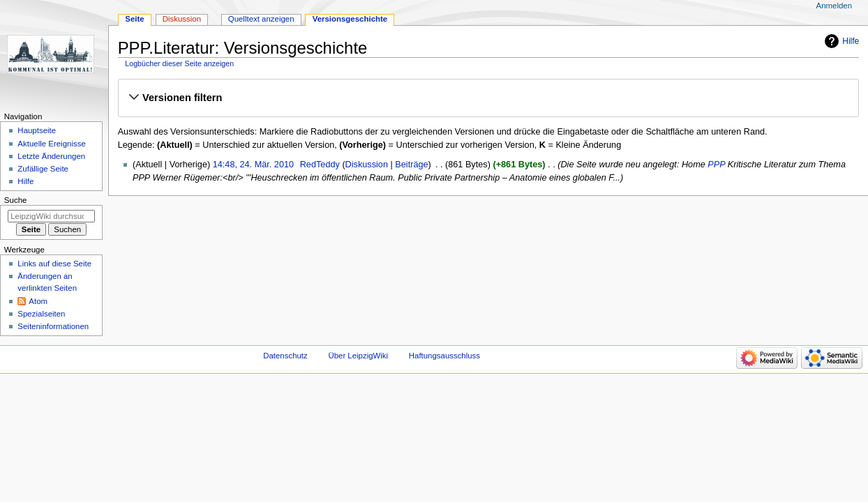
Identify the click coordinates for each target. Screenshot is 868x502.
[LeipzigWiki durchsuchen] (51, 216)
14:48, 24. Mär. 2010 (253, 165)
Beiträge (411, 165)
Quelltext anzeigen (261, 19)
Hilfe (851, 41)
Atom (38, 301)
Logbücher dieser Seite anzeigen (179, 63)
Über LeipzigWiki (358, 356)
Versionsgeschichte (350, 19)
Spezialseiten (41, 314)
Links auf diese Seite (54, 264)
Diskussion (367, 165)
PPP (716, 165)
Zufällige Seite (43, 169)
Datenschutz (285, 356)
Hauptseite (37, 130)
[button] (488, 98)
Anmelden (835, 6)
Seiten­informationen (53, 326)
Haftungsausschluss (444, 356)
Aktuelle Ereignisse (51, 144)
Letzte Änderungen (51, 156)
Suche (16, 200)
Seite (134, 19)
